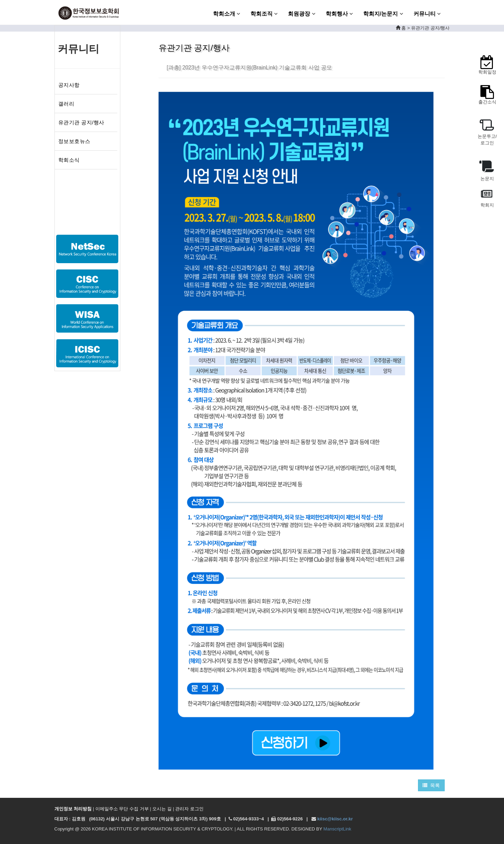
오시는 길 (162, 809)
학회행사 (339, 14)
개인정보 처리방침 (73, 809)
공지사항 (69, 85)
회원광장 (301, 14)
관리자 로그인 (189, 809)
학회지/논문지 (383, 14)
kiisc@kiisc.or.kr (335, 819)
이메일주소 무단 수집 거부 (122, 809)
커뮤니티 (427, 14)
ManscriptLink (337, 829)
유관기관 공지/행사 (81, 122)
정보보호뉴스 (74, 141)
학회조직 (264, 14)
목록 (431, 785)
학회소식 (69, 160)
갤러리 (66, 104)
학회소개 (227, 14)
